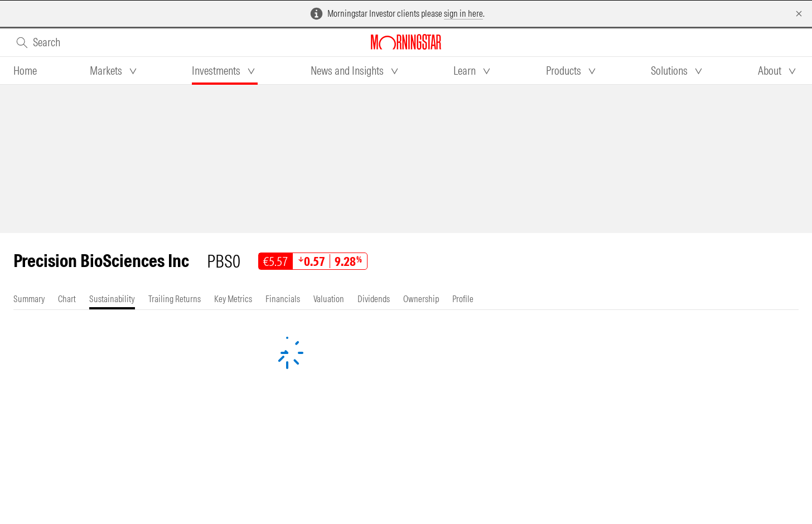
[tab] (25, 71)
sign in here (463, 13)
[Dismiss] (799, 14)
